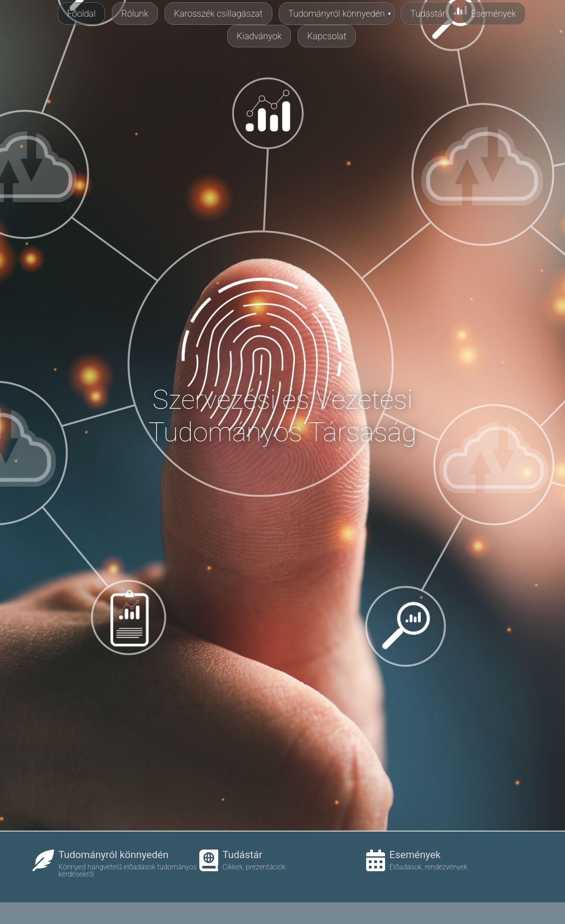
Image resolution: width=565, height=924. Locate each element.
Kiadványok (259, 36)
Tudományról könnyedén (336, 14)
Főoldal (82, 14)
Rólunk (135, 14)
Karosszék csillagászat (218, 14)
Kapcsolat (327, 36)
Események (494, 14)
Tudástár (428, 14)
